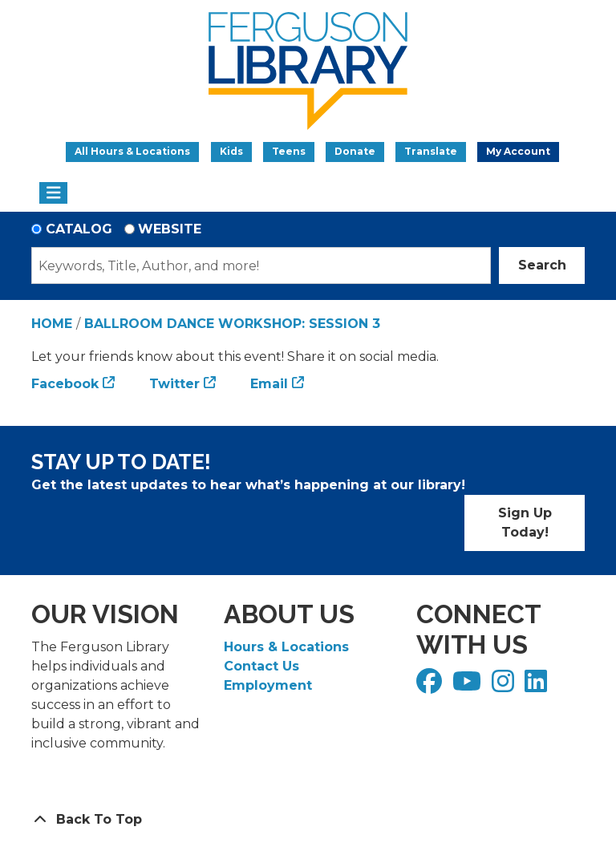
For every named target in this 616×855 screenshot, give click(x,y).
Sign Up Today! (525, 523)
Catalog (79, 229)
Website (170, 229)
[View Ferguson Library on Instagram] (505, 686)
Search (542, 265)
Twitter (174, 384)
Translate (431, 151)
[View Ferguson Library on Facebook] (431, 686)
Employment (268, 685)
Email (269, 384)
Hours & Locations (286, 647)
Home (52, 324)
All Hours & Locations (132, 151)
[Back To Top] (308, 820)
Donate (355, 151)
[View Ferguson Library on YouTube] (469, 686)
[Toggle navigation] (53, 193)
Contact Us (261, 666)
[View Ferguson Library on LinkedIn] (538, 686)
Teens (289, 151)
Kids (231, 151)
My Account (518, 151)
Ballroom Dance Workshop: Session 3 (232, 324)
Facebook (65, 384)
